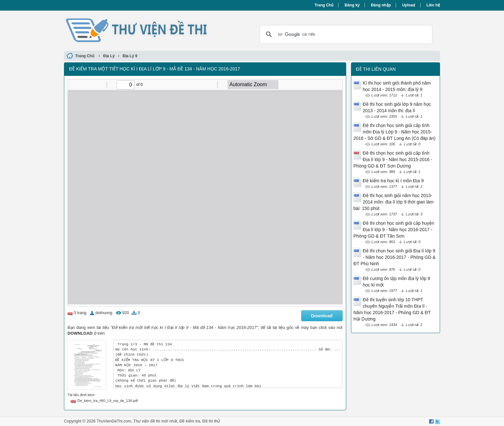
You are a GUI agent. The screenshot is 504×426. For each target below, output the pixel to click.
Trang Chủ (324, 5)
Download (322, 316)
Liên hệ (433, 5)
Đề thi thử (211, 421)
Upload (409, 5)
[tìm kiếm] (345, 34)
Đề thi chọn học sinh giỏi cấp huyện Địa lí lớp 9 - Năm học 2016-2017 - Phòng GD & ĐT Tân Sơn (394, 230)
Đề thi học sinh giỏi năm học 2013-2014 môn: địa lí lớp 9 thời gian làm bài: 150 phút (394, 202)
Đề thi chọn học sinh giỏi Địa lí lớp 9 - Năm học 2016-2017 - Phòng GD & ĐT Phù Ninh (395, 257)
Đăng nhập (381, 5)
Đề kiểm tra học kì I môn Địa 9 (393, 181)
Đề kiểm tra (190, 421)
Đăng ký (352, 5)
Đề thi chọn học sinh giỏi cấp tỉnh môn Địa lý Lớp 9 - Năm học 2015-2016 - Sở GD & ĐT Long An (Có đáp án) (395, 132)
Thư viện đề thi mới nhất (155, 421)
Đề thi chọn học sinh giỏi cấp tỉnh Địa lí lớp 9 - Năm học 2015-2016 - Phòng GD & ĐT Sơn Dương (393, 159)
